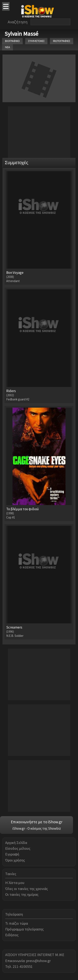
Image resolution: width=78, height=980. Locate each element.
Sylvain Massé (21, 34)
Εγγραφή (12, 854)
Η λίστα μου (15, 883)
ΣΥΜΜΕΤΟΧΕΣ (36, 41)
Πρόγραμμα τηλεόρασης (24, 929)
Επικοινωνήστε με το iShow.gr (37, 822)
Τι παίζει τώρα (17, 923)
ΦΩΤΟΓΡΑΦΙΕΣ (61, 41)
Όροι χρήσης (15, 860)
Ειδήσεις (12, 935)
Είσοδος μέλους (18, 848)
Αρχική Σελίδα (16, 843)
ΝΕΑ (7, 47)
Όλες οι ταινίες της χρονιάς (27, 889)
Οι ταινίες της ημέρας (22, 894)
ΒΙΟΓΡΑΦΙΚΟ (12, 41)
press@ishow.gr (38, 961)
